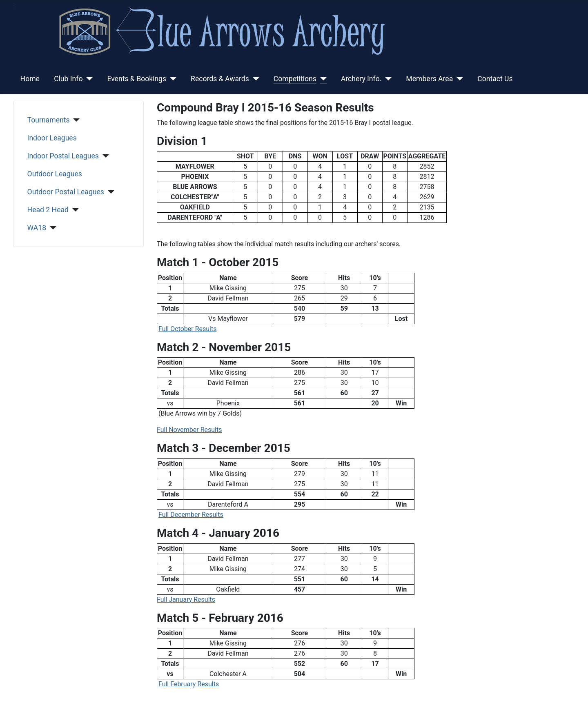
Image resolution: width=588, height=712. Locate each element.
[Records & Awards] (254, 79)
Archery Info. (361, 79)
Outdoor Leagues (55, 174)
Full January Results (186, 600)
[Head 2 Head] (74, 210)
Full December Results (191, 515)
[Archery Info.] (386, 79)
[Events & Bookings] (171, 79)
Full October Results (188, 329)
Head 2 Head (48, 210)
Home (30, 79)
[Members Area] (458, 79)
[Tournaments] (75, 120)
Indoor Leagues (52, 138)
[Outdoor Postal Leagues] (109, 192)
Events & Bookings (137, 79)
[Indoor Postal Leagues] (104, 156)
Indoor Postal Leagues (63, 156)
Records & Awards (220, 79)
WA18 (37, 228)
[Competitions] (322, 79)
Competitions (295, 79)
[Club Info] (88, 79)
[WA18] (51, 228)
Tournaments (49, 120)
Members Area (429, 79)
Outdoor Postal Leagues (66, 192)
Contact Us (495, 79)
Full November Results (189, 430)
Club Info (68, 79)
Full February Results (188, 684)
